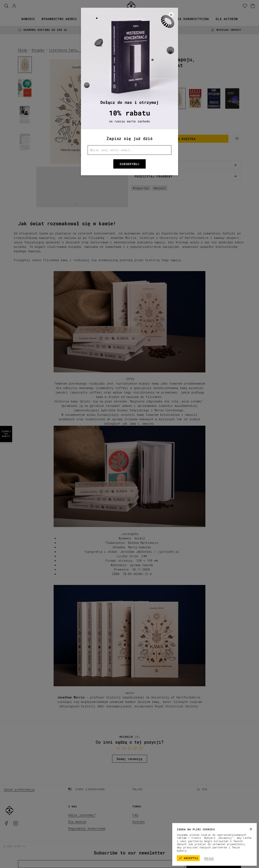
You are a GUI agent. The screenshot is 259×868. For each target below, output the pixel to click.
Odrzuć (209, 858)
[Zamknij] (251, 829)
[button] (129, 434)
